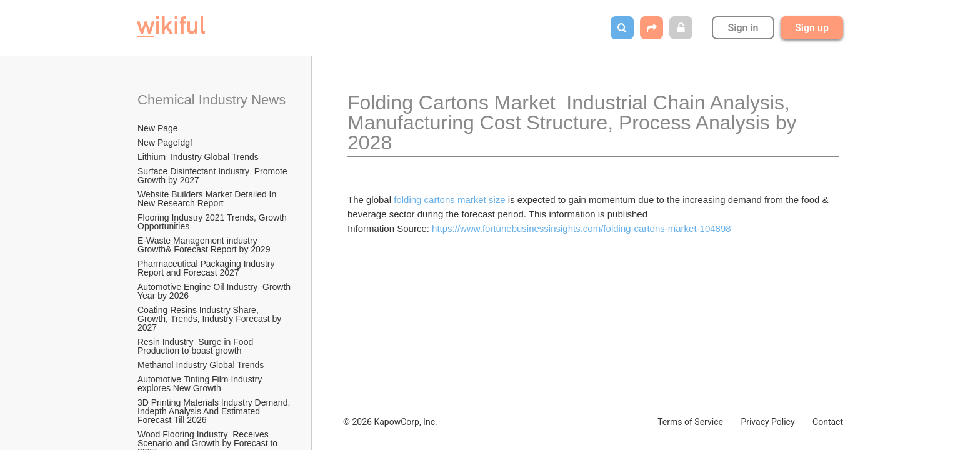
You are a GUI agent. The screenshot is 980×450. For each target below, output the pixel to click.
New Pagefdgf (165, 142)
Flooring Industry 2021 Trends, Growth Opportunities (213, 222)
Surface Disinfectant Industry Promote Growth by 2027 (214, 176)
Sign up (812, 28)
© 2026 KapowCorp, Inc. (390, 422)
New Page (158, 128)
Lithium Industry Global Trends (198, 157)
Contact (828, 422)
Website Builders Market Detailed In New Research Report (208, 199)
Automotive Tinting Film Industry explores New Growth (201, 384)
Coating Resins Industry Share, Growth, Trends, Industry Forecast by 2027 (211, 319)
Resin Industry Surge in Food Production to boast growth (197, 346)
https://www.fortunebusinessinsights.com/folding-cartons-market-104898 (582, 228)
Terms (690, 422)
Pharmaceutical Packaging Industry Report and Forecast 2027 (207, 268)
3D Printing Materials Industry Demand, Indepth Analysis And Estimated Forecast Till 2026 (215, 411)
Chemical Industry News (212, 100)
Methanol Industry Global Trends (202, 365)
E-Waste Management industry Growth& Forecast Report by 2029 (204, 245)
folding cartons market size (449, 200)
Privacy (767, 422)
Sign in (743, 28)
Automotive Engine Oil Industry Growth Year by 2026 (215, 291)
